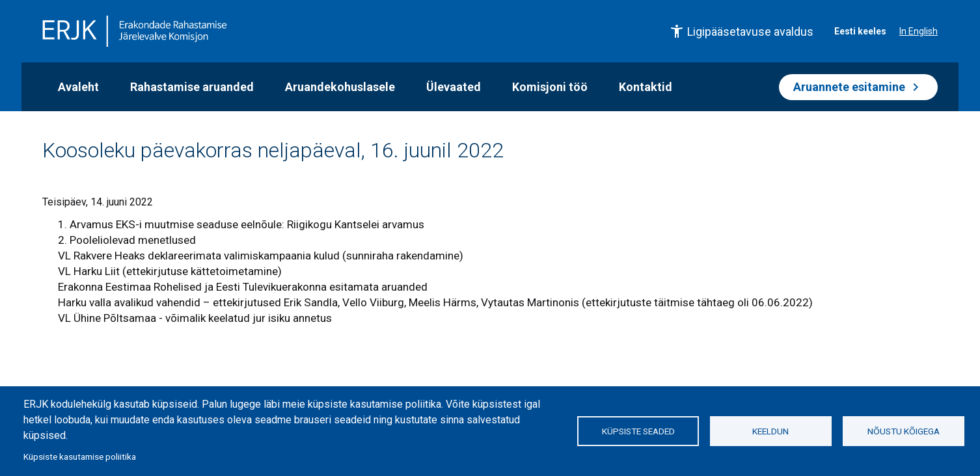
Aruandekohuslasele (340, 87)
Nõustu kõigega (904, 431)
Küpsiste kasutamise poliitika (80, 456)
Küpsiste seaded (638, 431)
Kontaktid (646, 87)
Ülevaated (454, 87)
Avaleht (78, 87)
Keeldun (770, 431)
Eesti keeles (860, 31)
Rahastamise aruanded (192, 87)
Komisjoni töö (550, 87)
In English (919, 31)
